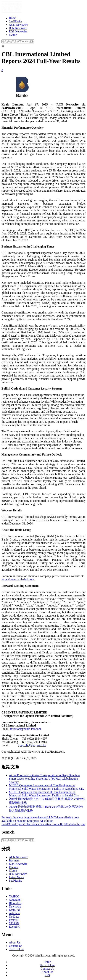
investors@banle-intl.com (26, 729)
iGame (13, 35)
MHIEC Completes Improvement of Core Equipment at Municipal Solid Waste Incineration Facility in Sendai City (44, 794)
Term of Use (16, 949)
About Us (15, 942)
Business (14, 860)
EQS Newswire (18, 31)
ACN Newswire (18, 25)
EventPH (14, 927)
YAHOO (14, 896)
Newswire (15, 906)
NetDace (14, 917)
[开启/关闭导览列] (3, 46)
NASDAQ (15, 900)
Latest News (16, 877)
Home (13, 18)
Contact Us (16, 946)
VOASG (14, 923)
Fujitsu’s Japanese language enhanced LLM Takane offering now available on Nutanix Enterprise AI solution (40, 819)
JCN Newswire (18, 28)
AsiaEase (14, 913)
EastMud (14, 910)
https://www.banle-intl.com (18, 579)
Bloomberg (16, 903)
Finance (14, 867)
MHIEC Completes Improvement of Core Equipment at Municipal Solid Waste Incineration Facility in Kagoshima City (47, 787)
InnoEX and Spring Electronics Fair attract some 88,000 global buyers (43, 824)
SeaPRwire (16, 21)
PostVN (14, 920)
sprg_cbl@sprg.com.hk (32, 745)
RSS (47, 975)
